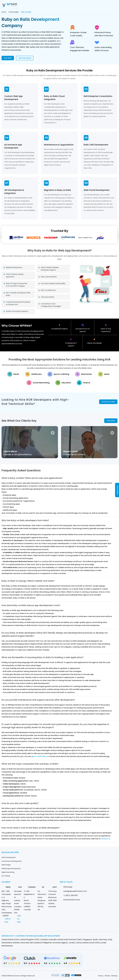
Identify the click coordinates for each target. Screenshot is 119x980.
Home (4, 12)
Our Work (8, 58)
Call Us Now (8, 921)
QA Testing (6, 876)
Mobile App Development (11, 869)
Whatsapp (68, 886)
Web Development (9, 858)
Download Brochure (72, 899)
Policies (107, 976)
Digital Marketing (8, 872)
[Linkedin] (92, 961)
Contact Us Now (108, 402)
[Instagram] (98, 961)
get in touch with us (40, 757)
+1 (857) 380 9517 (71, 895)
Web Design (6, 865)
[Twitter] (109, 961)
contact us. (106, 839)
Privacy (101, 976)
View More (111, 421)
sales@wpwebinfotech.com (75, 891)
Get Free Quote (25, 58)
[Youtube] (115, 961)
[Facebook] (104, 961)
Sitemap (114, 976)
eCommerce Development (12, 861)
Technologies (13, 12)
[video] (30, 443)
